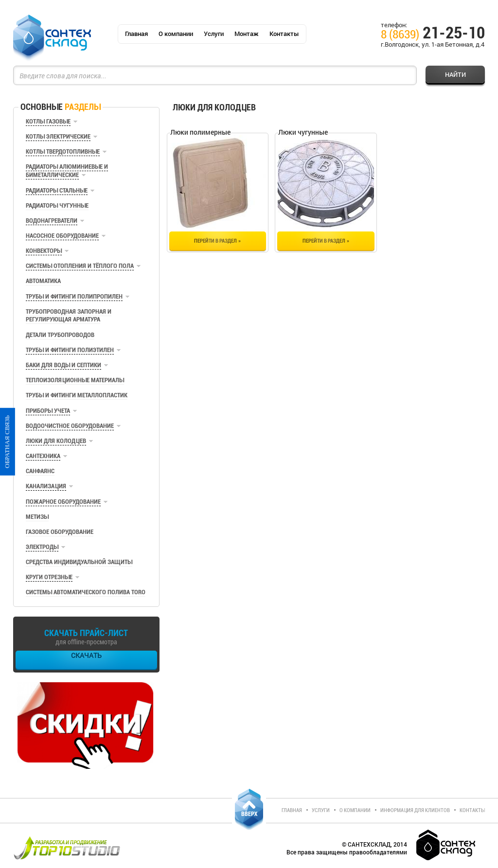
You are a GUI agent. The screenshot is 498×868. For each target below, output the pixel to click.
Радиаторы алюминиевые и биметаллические (67, 170)
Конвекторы (44, 251)
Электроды (42, 547)
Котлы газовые (48, 121)
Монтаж (247, 34)
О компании (176, 34)
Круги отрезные (49, 577)
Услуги (214, 34)
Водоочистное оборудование (70, 426)
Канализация (46, 486)
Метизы (37, 517)
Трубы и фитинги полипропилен (74, 296)
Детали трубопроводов (60, 335)
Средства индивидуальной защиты (79, 562)
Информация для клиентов (415, 810)
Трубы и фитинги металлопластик (77, 395)
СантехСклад (52, 38)
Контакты (284, 34)
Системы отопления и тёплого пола (80, 266)
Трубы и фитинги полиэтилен (70, 350)
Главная (136, 34)
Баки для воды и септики (63, 365)
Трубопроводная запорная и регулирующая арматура (69, 315)
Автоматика (43, 281)
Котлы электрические (58, 136)
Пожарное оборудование (63, 502)
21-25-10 (433, 35)
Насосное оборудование (62, 236)
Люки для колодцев (56, 441)
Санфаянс (40, 471)
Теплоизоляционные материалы (75, 380)
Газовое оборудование (60, 532)
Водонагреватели (52, 221)
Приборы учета (48, 411)
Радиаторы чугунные (57, 205)
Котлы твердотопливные (63, 151)
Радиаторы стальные (57, 190)
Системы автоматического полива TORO (86, 592)
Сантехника (43, 456)
